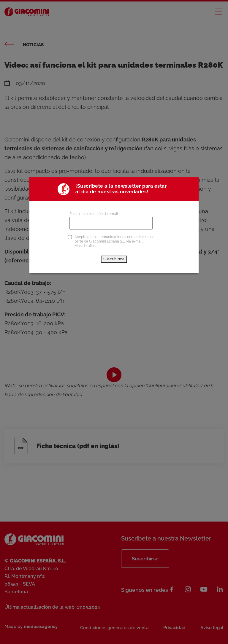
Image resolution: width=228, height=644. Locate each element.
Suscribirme (114, 259)
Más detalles (85, 246)
